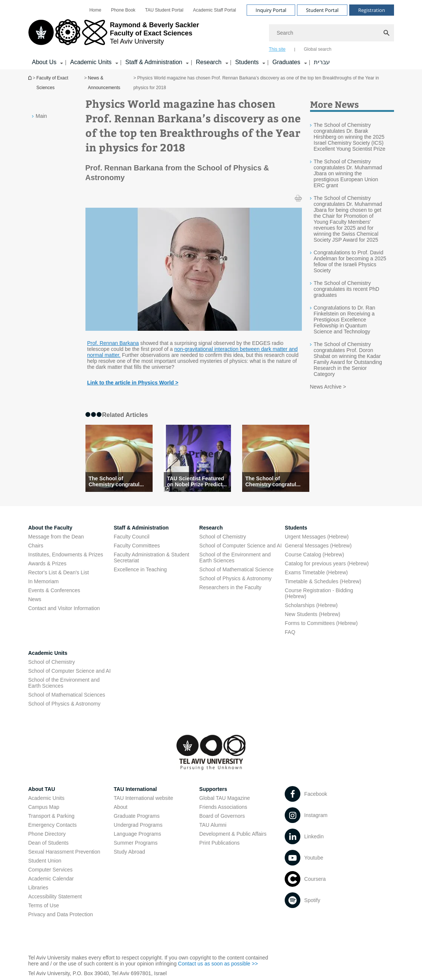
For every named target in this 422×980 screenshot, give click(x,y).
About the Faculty (50, 528)
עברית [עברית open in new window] (322, 62)
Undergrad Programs (138, 825)
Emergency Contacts (53, 825)
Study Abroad (129, 852)
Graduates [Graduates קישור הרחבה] (286, 62)
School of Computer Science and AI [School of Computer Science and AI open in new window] (240, 546)
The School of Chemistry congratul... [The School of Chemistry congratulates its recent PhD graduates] (116, 481)
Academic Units (48, 653)
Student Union (45, 861)
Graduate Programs (137, 816)
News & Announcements (104, 83)
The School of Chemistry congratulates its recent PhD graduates (347, 289)
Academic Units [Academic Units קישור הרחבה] (91, 62)
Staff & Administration (141, 528)
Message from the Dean (56, 537)
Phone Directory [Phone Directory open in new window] (47, 834)
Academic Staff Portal (214, 10)
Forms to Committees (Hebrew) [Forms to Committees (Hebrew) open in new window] (321, 623)
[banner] (211, 35)
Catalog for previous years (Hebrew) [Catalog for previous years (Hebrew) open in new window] (327, 563)
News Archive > (328, 387)
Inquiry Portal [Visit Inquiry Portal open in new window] (271, 10)
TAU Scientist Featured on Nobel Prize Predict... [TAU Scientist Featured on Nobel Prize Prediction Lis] (197, 481)
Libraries (38, 888)
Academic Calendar (51, 879)
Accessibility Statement (55, 896)
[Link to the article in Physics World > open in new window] (133, 383)
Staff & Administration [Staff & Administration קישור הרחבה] (154, 62)
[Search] (332, 33)
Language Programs (137, 834)
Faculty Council (132, 537)
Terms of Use (44, 905)
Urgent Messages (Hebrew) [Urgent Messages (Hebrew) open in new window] (317, 537)
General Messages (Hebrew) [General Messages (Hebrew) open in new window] (318, 546)
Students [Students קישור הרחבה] (247, 62)
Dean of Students (49, 843)
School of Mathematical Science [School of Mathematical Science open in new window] (236, 569)
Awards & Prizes (47, 563)
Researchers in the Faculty (230, 587)
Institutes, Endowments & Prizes (66, 555)
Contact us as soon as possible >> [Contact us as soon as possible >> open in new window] (218, 964)
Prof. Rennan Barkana (113, 343)
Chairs (36, 546)
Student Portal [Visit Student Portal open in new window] (322, 10)
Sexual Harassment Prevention (64, 852)
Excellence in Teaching (140, 569)
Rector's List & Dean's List (59, 572)
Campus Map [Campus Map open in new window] (44, 807)
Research (211, 528)
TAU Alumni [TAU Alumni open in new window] (213, 825)
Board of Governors (222, 816)
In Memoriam (44, 581)
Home (95, 10)
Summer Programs (136, 843)
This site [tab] (277, 49)
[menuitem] (95, 10)
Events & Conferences (54, 590)
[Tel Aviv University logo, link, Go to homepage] (114, 35)
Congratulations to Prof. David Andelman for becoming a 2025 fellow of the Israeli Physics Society (350, 261)
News (35, 599)
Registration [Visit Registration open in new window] (372, 10)
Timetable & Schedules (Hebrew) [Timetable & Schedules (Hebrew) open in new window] (323, 581)
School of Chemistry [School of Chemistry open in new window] (223, 537)
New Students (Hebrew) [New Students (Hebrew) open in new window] (312, 614)
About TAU (42, 789)
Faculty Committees (137, 546)
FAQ (290, 632)
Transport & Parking (51, 816)
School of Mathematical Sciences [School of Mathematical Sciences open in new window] (67, 695)
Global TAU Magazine (225, 798)
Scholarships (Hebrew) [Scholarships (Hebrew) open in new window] (311, 605)
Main (41, 116)
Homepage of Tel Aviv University (31, 78)
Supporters (213, 789)
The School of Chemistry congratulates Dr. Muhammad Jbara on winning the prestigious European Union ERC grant (348, 173)
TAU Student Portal (164, 10)
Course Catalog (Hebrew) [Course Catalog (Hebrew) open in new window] (314, 555)
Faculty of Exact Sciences (52, 83)
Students (296, 528)
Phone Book (123, 10)
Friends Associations (223, 807)
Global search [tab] (318, 49)
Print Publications (219, 843)
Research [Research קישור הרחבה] (209, 62)
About (121, 807)
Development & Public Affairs (233, 834)
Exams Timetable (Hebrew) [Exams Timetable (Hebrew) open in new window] (316, 572)
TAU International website (143, 798)
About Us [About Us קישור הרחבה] (44, 62)
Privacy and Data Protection (61, 914)
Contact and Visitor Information (64, 608)
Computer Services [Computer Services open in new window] (51, 870)
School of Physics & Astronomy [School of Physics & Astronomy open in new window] (235, 578)
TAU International (135, 789)
